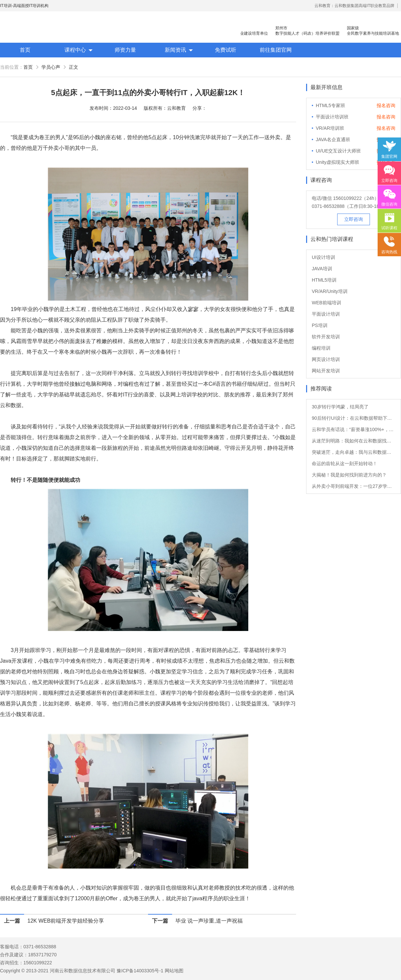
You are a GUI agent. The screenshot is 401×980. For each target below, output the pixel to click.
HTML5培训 (324, 280)
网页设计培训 (326, 359)
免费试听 (226, 50)
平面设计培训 (326, 314)
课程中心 (75, 50)
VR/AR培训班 (330, 128)
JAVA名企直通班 (333, 139)
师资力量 (125, 50)
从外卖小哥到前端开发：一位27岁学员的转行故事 (354, 486)
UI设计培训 (323, 257)
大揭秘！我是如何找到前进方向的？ (349, 475)
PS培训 (320, 325)
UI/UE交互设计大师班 (338, 151)
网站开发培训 (326, 371)
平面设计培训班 (332, 117)
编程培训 (321, 348)
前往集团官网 (276, 50)
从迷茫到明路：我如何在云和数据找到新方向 (354, 441)
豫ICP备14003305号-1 (140, 971)
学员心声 (51, 67)
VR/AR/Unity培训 (330, 291)
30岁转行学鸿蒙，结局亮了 (340, 407)
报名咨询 (386, 105)
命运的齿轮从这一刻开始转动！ (345, 463)
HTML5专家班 (330, 105)
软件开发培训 (326, 337)
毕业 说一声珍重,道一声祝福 (209, 921)
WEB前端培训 (326, 303)
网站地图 (174, 971)
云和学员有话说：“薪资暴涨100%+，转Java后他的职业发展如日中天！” (354, 429)
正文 (74, 67)
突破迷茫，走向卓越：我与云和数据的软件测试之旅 (354, 452)
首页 (25, 50)
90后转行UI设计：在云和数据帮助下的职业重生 (354, 418)
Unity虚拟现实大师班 (338, 162)
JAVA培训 (322, 269)
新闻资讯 (175, 50)
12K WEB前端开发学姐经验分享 (66, 921)
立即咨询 (354, 219)
